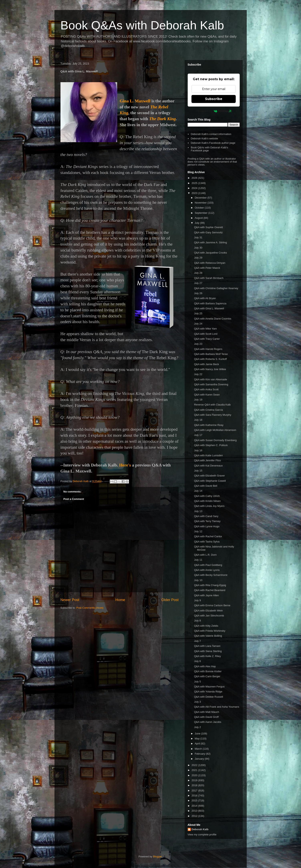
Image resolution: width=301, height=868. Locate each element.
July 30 (198, 248)
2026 (195, 178)
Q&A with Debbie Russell (209, 697)
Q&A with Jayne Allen (206, 595)
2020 (195, 775)
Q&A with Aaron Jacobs (208, 722)
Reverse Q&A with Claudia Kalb (212, 405)
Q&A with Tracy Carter (207, 339)
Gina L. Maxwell (135, 101)
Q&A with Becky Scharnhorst (211, 575)
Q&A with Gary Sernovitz (208, 232)
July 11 (198, 560)
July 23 (198, 344)
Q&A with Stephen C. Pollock (211, 445)
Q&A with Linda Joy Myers (209, 506)
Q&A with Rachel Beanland (210, 590)
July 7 (197, 641)
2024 (195, 188)
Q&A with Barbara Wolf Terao (211, 354)
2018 (195, 785)
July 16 (198, 450)
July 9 (197, 600)
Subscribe (214, 99)
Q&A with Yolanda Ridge (208, 692)
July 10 (198, 580)
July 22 (198, 374)
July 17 (198, 435)
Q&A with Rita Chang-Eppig (210, 585)
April (198, 744)
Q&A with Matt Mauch (207, 712)
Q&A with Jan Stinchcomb (209, 616)
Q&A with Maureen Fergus (209, 687)
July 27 (198, 283)
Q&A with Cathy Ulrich (207, 496)
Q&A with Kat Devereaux (208, 466)
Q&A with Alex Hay (205, 666)
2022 (195, 765)
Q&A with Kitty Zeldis (206, 626)
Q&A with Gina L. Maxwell (209, 308)
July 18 (198, 420)
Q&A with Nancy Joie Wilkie (210, 369)
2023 (195, 193)
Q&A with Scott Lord (206, 334)
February (200, 754)
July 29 (198, 258)
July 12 (198, 531)
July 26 (198, 293)
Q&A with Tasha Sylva (207, 542)
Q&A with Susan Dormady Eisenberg (215, 440)
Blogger (157, 857)
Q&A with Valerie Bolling (208, 636)
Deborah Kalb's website (204, 138)
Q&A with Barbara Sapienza (210, 303)
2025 (195, 183)
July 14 (198, 491)
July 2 (197, 727)
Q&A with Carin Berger (207, 676)
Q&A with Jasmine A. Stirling (210, 242)
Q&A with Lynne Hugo (207, 526)
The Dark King (163, 119)
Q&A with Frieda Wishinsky (210, 631)
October (200, 208)
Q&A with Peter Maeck (207, 268)
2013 (195, 811)
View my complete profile (202, 835)
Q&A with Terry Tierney (207, 521)
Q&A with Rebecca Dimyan (210, 263)
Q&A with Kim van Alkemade (211, 379)
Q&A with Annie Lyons (207, 570)
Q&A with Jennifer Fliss (207, 460)
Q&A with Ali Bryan (205, 298)
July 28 (198, 273)
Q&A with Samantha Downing (211, 384)
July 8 (197, 621)
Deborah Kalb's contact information (211, 134)
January (200, 759)
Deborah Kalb (200, 829)
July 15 (198, 471)
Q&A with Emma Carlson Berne (212, 605)
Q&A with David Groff (206, 717)
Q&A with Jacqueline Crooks (210, 253)
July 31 (198, 237)
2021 (195, 770)
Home (120, 600)
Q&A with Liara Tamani (207, 646)
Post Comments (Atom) (90, 608)
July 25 (198, 313)
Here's (125, 465)
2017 (195, 791)
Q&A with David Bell (206, 486)
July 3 (197, 702)
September (201, 213)
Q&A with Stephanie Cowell (210, 481)
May (197, 739)
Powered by (214, 111)
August (199, 218)
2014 (195, 806)
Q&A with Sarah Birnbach (209, 278)
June (198, 734)
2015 (195, 801)
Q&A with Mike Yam (205, 329)
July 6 (197, 661)
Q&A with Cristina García (208, 410)
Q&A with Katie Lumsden (208, 455)
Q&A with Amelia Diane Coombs (213, 319)
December (201, 198)
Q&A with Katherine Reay (209, 425)
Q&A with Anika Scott (206, 389)
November (201, 203)
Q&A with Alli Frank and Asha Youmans (217, 707)
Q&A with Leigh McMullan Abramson (215, 430)
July (197, 223)
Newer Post (70, 600)
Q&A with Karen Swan (207, 395)
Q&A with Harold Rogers (208, 349)
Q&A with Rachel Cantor (208, 536)
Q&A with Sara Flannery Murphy (213, 415)
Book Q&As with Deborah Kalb (142, 25)
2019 (195, 780)
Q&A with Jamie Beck (206, 364)
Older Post (170, 600)
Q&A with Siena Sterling (208, 651)
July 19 (198, 400)
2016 (195, 796)
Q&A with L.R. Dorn (205, 555)
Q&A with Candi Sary (206, 516)
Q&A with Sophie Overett (208, 227)
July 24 (198, 324)
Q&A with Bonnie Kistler (208, 671)
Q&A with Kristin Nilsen (207, 501)
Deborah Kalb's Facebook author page (213, 143)
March (199, 749)
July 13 (198, 511)
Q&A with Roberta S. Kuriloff (210, 359)
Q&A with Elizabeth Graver (209, 476)
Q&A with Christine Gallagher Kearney (216, 288)
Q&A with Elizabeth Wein (208, 611)
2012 (195, 816)
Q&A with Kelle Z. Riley (207, 656)
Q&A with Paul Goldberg (208, 565)
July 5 (197, 682)
